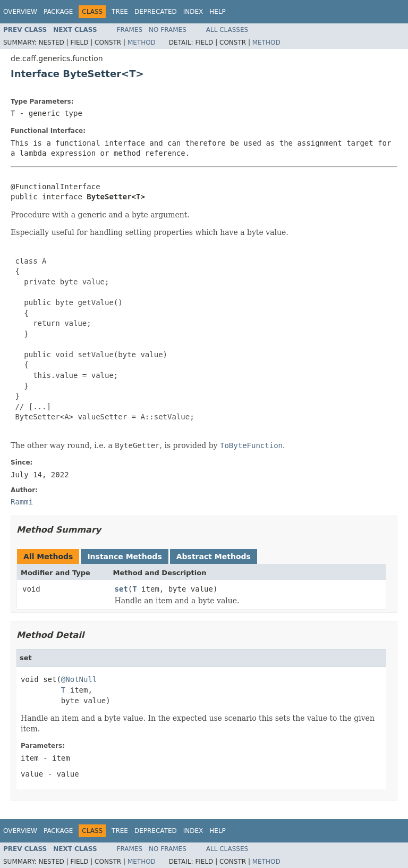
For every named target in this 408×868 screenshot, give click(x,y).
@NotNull (79, 679)
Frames (130, 30)
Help (218, 12)
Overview (20, 12)
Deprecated (156, 12)
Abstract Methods (214, 557)
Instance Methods (124, 557)
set (121, 589)
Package (58, 12)
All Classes (227, 30)
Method (142, 43)
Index (193, 12)
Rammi (22, 502)
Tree (120, 12)
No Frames (168, 30)
